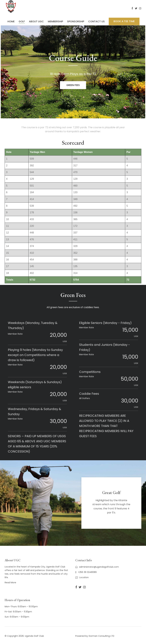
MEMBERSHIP (55, 21)
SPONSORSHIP (76, 21)
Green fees (73, 86)
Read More (10, 582)
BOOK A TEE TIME (124, 21)
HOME (11, 21)
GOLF (22, 21)
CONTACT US (96, 21)
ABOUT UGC (36, 21)
